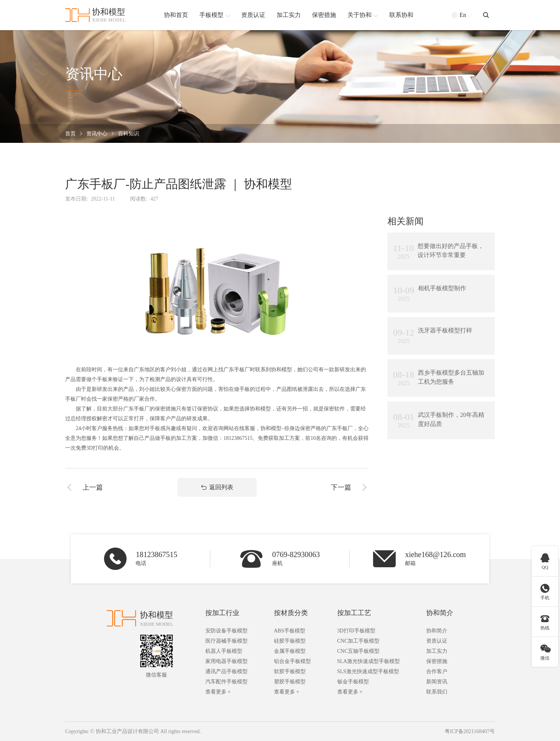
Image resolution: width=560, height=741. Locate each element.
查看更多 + (218, 692)
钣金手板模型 (353, 682)
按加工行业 (222, 613)
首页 (70, 134)
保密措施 (437, 661)
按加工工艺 (354, 613)
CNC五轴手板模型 (359, 651)
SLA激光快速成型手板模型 (369, 661)
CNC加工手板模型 (359, 641)
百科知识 (129, 134)
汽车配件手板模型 (226, 682)
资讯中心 (97, 134)
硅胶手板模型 (290, 641)
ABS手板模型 (290, 631)
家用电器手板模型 (226, 661)
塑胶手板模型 (290, 682)
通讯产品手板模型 (226, 671)
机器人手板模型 (224, 651)
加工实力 (437, 651)
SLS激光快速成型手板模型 (368, 671)
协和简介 (440, 613)
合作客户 (437, 671)
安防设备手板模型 (226, 631)
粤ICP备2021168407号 (470, 731)
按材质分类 (291, 613)
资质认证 (437, 641)
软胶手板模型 (290, 671)
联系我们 (437, 692)
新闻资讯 (437, 682)
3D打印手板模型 (356, 631)
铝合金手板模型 (292, 661)
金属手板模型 (290, 651)
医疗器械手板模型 (226, 641)
